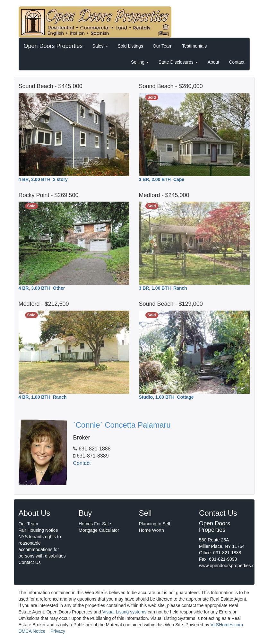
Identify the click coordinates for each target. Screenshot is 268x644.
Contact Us (30, 562)
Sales (100, 46)
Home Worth (151, 530)
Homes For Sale (95, 524)
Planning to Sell (155, 524)
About (214, 62)
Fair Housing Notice (38, 530)
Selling (140, 62)
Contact (237, 62)
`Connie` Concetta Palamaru (122, 425)
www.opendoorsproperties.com (230, 566)
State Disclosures (178, 62)
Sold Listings (130, 46)
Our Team (163, 46)
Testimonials (194, 46)
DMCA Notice (32, 631)
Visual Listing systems (124, 612)
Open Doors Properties (53, 46)
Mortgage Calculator (99, 530)
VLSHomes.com (227, 625)
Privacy (58, 631)
